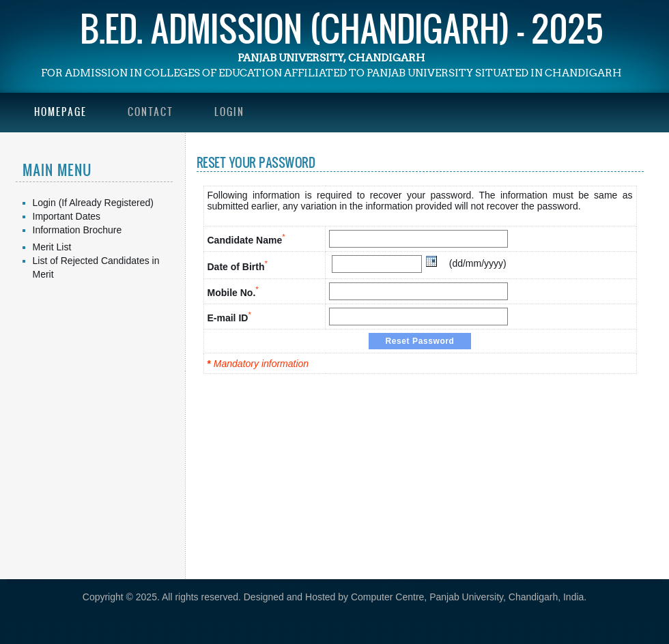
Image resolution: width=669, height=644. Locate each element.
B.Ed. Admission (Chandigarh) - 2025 (342, 28)
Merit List (52, 247)
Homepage (60, 112)
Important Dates (67, 216)
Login (229, 112)
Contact (151, 112)
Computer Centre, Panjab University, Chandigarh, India (467, 597)
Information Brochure (77, 230)
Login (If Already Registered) (93, 203)
